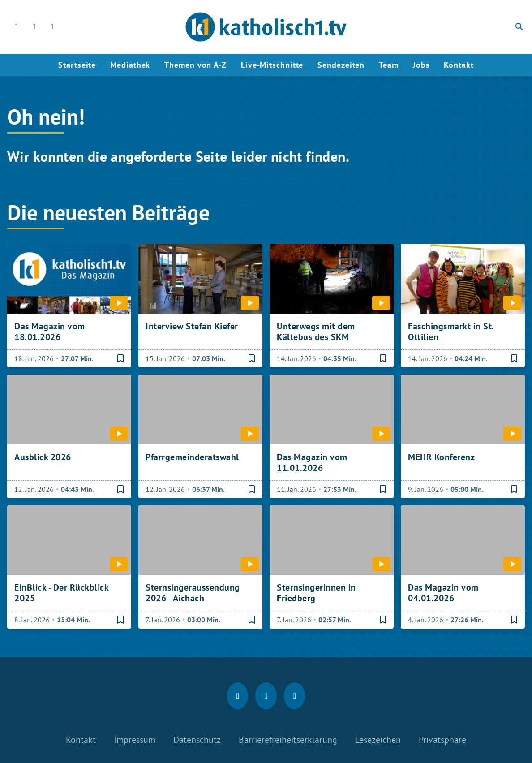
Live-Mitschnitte (272, 65)
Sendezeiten (341, 65)
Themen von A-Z (195, 65)
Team (389, 65)
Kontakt (459, 65)
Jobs (421, 65)
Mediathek (130, 65)
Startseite (77, 65)
